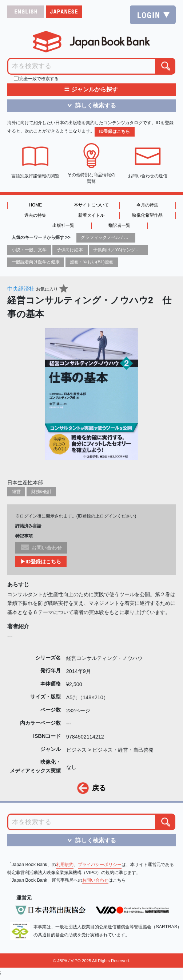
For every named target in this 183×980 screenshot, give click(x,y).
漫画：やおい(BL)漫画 (92, 262)
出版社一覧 (63, 225)
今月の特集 (147, 205)
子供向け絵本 (70, 250)
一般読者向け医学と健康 (36, 262)
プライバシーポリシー (100, 865)
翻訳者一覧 (119, 225)
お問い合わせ (95, 880)
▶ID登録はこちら (41, 562)
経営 (16, 492)
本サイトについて (91, 205)
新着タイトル (91, 215)
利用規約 (65, 865)
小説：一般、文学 (29, 250)
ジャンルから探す (91, 90)
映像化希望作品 (147, 215)
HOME (35, 205)
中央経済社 (21, 289)
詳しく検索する (89, 105)
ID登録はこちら (115, 131)
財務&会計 (41, 492)
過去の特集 (35, 215)
